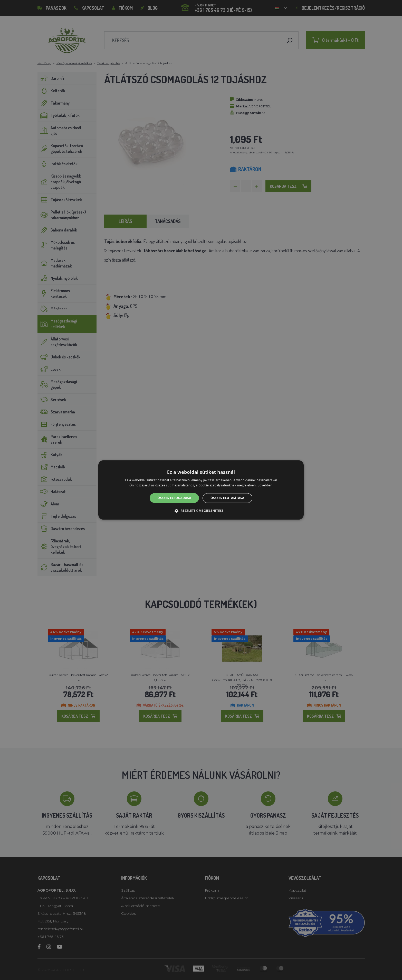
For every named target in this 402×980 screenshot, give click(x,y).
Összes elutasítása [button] (227, 498)
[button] (201, 511)
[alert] (201, 490)
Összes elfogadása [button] (174, 498)
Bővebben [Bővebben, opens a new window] (265, 486)
